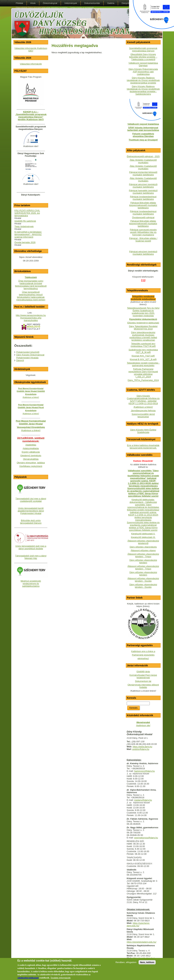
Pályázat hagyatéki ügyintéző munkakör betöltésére (143, 192)
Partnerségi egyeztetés (143, 655)
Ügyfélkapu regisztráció (31, 466)
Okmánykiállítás (31, 459)
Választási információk (31, 64)
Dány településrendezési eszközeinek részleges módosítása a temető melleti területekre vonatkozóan (143, 336)
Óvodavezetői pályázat (143, 217)
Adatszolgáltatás (31, 448)
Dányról (20, 360)
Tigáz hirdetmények (24, 226)
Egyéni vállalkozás (31, 452)
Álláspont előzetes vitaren (143, 550)
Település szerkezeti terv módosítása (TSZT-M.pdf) (143, 345)
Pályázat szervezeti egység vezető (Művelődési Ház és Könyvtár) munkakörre (143, 232)
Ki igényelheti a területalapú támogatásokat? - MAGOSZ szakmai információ (28, 234)
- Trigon (147, 569)
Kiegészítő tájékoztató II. (143, 534)
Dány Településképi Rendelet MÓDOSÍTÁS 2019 (143, 328)
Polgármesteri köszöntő (28, 352)
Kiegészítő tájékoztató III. (143, 537)
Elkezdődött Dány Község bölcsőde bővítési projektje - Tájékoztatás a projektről (143, 57)
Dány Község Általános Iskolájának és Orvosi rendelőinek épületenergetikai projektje (143, 80)
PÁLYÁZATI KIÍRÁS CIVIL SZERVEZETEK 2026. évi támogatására (27, 213)
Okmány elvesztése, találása (31, 463)
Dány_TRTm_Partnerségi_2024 (143, 380)
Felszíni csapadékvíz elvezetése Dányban (143, 135)
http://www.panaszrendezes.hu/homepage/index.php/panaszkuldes (31, 318)
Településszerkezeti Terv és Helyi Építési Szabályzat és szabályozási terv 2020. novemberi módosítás (143, 312)
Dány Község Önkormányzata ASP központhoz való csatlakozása (143, 72)
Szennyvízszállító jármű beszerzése (143, 415)
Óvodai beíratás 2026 (25, 242)
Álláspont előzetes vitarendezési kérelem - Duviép (143, 580)
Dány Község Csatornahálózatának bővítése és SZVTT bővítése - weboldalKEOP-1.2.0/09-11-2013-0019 (143, 400)
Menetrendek (143, 722)
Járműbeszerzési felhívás (143, 411)
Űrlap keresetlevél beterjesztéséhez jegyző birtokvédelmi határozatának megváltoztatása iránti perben (31, 296)
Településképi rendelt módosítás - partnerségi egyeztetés (143, 364)
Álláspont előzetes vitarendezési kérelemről (143, 542)
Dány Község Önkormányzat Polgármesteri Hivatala (30, 356)
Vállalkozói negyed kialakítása (143, 124)
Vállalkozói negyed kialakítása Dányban (143, 64)
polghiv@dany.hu (141, 749)
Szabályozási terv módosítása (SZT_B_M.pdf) (143, 351)
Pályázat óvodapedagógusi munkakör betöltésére (143, 198)
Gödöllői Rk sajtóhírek (25, 221)
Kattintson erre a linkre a (143, 651)
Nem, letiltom (147, 964)
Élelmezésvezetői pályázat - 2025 (143, 156)
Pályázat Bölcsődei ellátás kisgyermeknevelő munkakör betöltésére (143, 205)
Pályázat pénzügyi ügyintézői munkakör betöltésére (143, 186)
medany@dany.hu (143, 800)
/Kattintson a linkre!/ (143, 407)
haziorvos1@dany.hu (144, 771)
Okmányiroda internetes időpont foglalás (143, 686)
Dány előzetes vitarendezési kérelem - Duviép (143, 586)
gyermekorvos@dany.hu (146, 838)
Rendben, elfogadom (126, 964)
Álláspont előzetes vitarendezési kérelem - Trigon (143, 555)
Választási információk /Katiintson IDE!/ (31, 50)
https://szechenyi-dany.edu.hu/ (138, 924)
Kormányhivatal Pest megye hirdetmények (143, 676)
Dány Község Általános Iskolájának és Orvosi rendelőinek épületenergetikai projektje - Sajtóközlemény (143, 90)
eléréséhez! (143, 658)
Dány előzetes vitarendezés (143, 547)
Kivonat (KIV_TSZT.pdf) (143, 356)
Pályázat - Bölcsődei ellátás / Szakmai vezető (143, 240)
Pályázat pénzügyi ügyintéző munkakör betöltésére (143, 253)
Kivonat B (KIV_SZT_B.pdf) (143, 359)
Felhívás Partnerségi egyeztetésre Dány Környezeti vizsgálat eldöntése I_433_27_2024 (143, 373)
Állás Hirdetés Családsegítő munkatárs (143, 161)
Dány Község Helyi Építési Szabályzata (143, 431)
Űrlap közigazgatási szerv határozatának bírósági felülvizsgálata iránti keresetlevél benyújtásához (31, 285)
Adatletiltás (31, 445)
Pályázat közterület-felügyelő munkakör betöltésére (143, 173)
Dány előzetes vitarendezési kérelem (143, 561)
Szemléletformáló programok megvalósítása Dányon (143, 50)
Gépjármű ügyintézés (31, 455)
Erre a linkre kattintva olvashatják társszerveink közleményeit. (143, 447)
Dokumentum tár (143, 681)
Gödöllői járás (143, 672)
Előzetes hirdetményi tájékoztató (143, 323)
